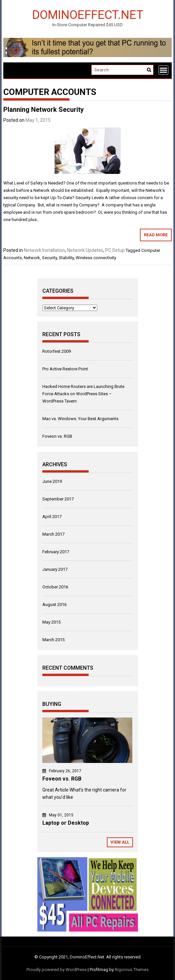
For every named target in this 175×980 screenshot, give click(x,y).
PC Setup (115, 250)
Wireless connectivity (96, 258)
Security (49, 258)
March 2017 (53, 534)
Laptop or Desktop (66, 823)
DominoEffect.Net (88, 14)
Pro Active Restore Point (65, 369)
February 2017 (56, 552)
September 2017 (58, 499)
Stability (66, 258)
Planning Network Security (44, 110)
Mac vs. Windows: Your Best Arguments (80, 419)
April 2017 (52, 517)
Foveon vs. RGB (57, 436)
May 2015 (51, 622)
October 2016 (55, 587)
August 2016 (54, 604)
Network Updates (85, 250)
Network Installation (44, 250)
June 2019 (52, 481)
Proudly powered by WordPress (57, 970)
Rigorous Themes (132, 970)
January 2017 (55, 569)
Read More (156, 235)
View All (120, 842)
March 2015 (53, 640)
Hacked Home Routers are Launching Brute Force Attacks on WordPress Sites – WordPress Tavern (83, 394)
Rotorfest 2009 (57, 351)
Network (32, 258)
